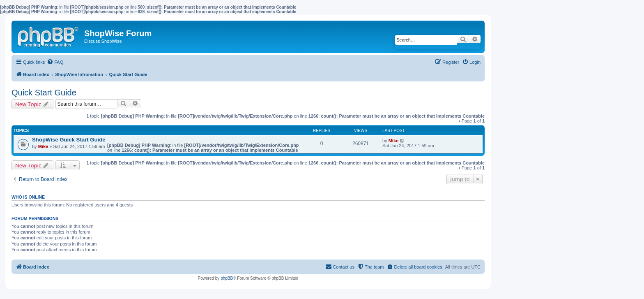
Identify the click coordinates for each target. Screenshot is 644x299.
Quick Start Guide (44, 93)
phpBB (227, 278)
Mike (43, 146)
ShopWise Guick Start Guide (69, 140)
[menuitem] (55, 62)
